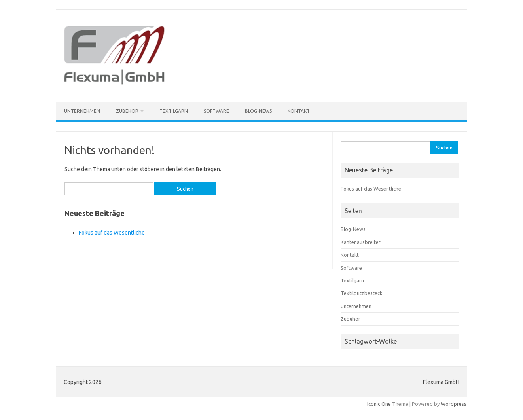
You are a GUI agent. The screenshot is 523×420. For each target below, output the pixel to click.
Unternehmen (82, 111)
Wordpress (454, 404)
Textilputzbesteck (361, 293)
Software (216, 111)
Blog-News (258, 111)
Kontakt (299, 111)
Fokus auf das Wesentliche (112, 233)
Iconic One (379, 404)
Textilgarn (174, 111)
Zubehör (127, 111)
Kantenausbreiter (361, 242)
